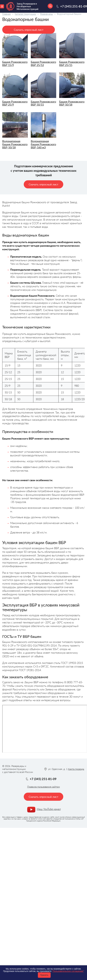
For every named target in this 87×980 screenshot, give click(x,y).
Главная (6, 14)
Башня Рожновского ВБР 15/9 (15, 63)
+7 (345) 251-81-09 (74, 6)
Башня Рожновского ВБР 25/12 (43, 63)
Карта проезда (76, 769)
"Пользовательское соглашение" (68, 971)
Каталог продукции (25, 14)
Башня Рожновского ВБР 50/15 (43, 103)
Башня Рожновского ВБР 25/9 (15, 103)
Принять (44, 975)
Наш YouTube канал (49, 809)
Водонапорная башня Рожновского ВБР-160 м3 (43, 144)
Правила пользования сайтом (43, 787)
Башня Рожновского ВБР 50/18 (72, 103)
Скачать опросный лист (29, 30)
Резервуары (47, 14)
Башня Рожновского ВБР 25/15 (72, 63)
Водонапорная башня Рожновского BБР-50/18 (15, 144)
